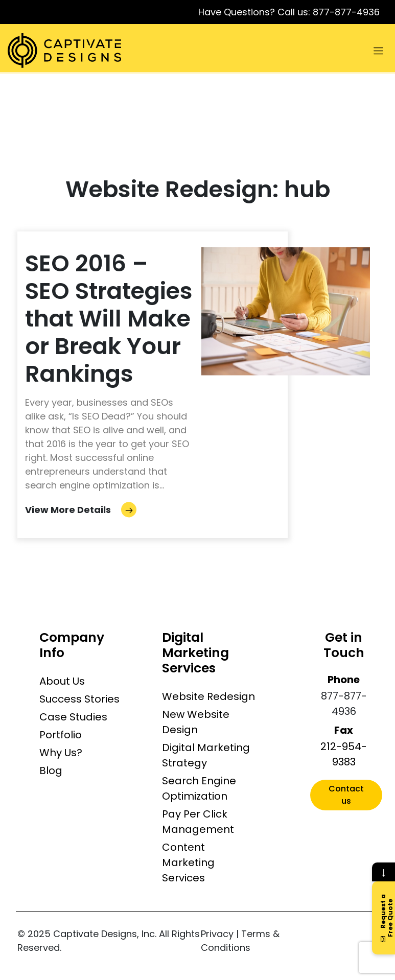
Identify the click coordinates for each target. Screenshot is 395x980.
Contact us (346, 795)
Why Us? (61, 753)
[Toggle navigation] (378, 51)
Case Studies (73, 717)
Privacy (217, 934)
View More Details (81, 510)
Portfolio (61, 735)
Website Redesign (208, 696)
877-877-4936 (346, 12)
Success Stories (79, 699)
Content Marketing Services (188, 862)
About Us (62, 681)
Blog (51, 771)
